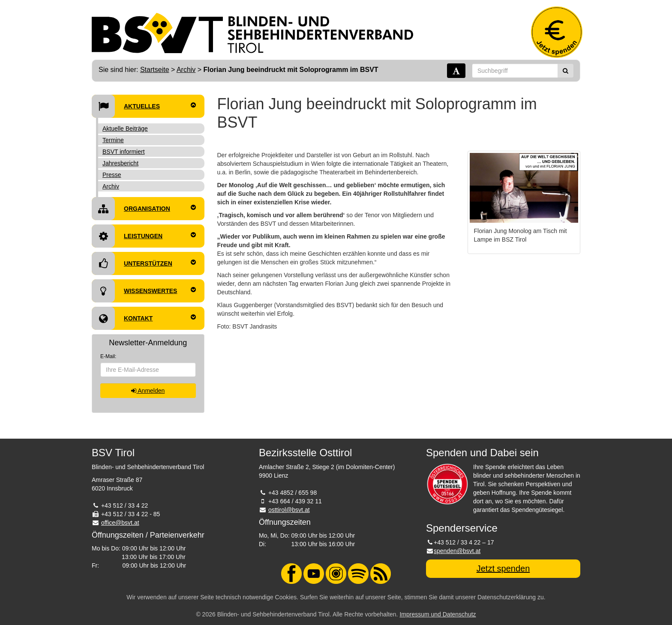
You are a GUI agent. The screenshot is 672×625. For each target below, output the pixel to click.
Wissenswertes (144, 291)
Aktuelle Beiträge (125, 129)
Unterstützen (144, 263)
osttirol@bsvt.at (289, 510)
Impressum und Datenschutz (438, 614)
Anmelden (148, 391)
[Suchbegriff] (515, 71)
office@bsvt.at (120, 523)
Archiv (186, 70)
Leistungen (144, 236)
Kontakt (144, 318)
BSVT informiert (124, 152)
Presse (112, 175)
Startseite (155, 70)
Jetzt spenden (503, 568)
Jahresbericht (120, 163)
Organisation (144, 209)
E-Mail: (108, 356)
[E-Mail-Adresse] (148, 370)
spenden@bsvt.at (457, 551)
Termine (113, 140)
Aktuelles (144, 106)
